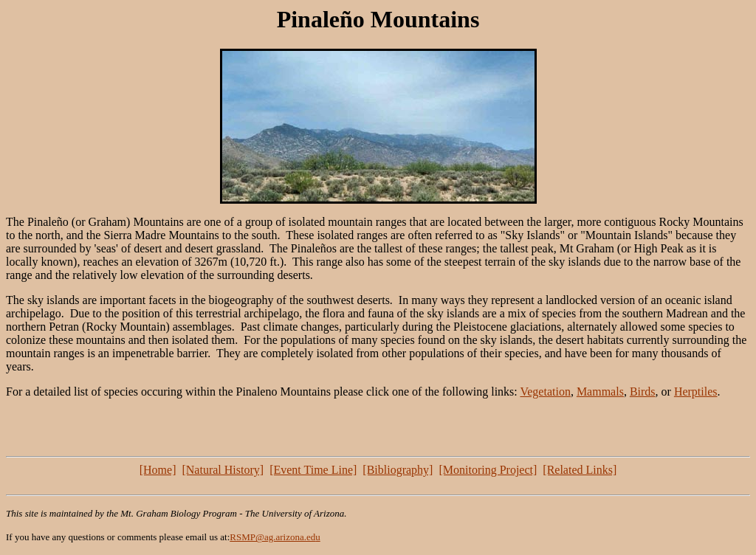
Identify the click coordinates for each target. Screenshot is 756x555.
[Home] (158, 470)
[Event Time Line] (313, 470)
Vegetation (545, 392)
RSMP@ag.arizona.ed (272, 537)
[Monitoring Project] (488, 470)
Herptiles (696, 392)
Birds (643, 392)
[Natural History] (223, 470)
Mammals (600, 392)
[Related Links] (580, 470)
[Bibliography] (398, 470)
